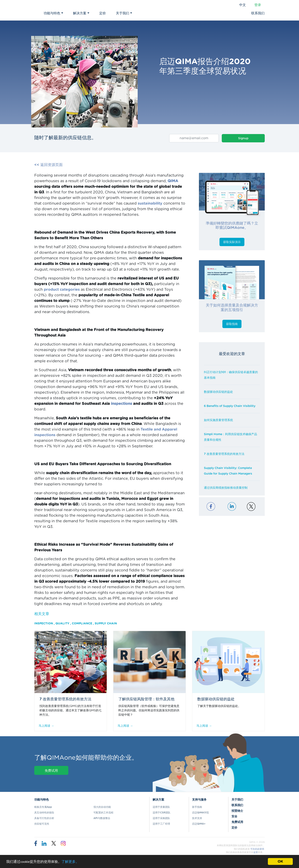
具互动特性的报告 (44, 813)
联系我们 (258, 13)
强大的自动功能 (102, 807)
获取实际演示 (232, 242)
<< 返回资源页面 (48, 165)
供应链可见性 (42, 824)
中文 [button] (243, 5)
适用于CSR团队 (162, 813)
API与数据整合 (102, 818)
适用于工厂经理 (161, 824)
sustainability (150, 204)
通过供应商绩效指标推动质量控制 (226, 488)
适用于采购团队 (161, 818)
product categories (62, 290)
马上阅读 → (46, 726)
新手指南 (197, 807)
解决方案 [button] (81, 13)
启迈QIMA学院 (200, 813)
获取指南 (232, 324)
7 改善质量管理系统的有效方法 (224, 454)
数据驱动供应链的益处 (218, 392)
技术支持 (197, 818)
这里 (256, 852)
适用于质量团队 (161, 807)
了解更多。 (70, 862)
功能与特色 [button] (53, 13)
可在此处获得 (257, 849)
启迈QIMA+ (199, 824)
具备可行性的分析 (44, 818)
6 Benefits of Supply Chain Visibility (230, 406)
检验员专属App (43, 807)
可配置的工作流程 (103, 813)
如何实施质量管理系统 (218, 420)
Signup (243, 138)
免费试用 (51, 771)
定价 (103, 13)
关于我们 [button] (124, 13)
